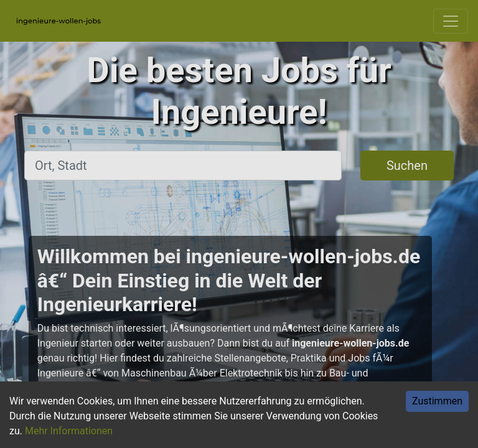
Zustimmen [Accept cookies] (437, 401)
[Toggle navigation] (451, 21)
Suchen (407, 166)
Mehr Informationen (69, 431)
